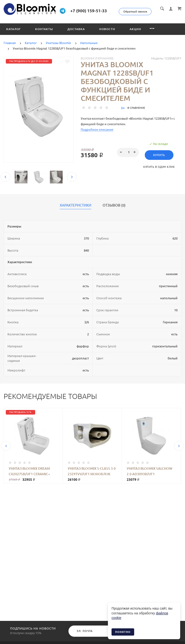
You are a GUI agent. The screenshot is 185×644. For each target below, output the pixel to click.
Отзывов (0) (114, 211)
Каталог (13, 35)
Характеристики (76, 211)
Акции (135, 35)
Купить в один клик (159, 172)
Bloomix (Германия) (97, 64)
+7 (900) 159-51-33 (105, 11)
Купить (159, 161)
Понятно (123, 632)
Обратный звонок (158, 12)
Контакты (44, 35)
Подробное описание (97, 135)
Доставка (76, 35)
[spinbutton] (128, 158)
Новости (107, 35)
